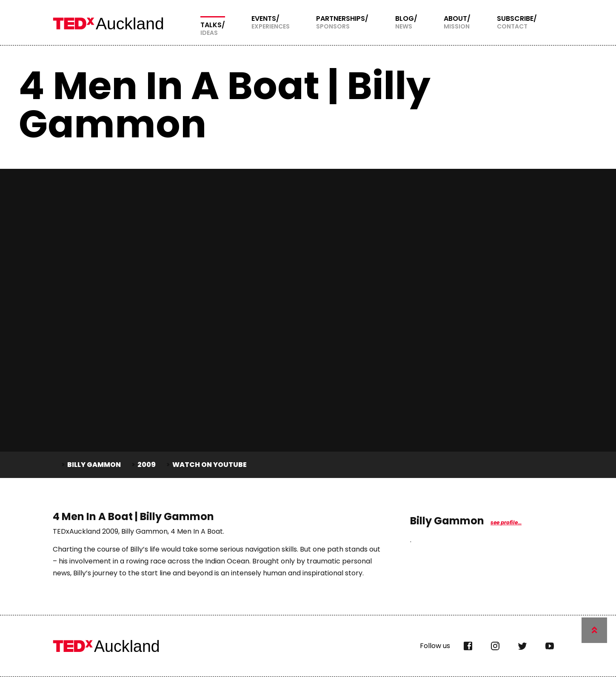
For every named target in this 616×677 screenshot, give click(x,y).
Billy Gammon (94, 465)
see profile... (506, 522)
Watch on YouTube (210, 465)
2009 (147, 465)
